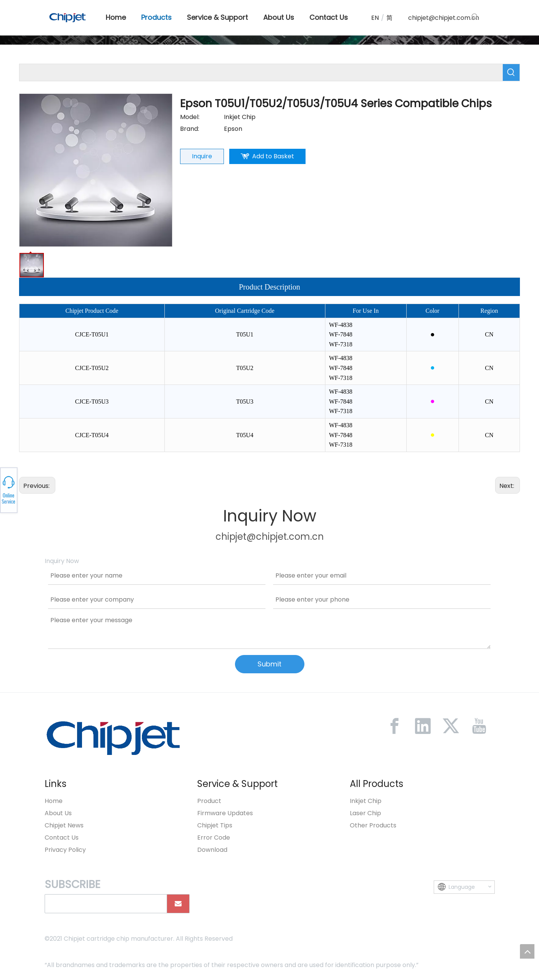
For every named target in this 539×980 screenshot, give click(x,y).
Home (54, 801)
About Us (58, 813)
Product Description (269, 287)
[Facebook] (394, 726)
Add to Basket (273, 156)
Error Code (214, 838)
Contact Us (62, 838)
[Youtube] (479, 726)
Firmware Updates (225, 813)
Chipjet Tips (215, 825)
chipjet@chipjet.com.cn (444, 18)
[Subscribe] (178, 904)
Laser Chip (365, 813)
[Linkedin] (423, 726)
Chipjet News (64, 825)
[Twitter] (451, 726)
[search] (104, 904)
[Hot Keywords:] (475, 17)
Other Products (373, 825)
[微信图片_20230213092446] (113, 738)
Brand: (190, 129)
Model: (190, 117)
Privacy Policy (65, 850)
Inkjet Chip (366, 801)
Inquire (202, 156)
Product (209, 801)
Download (212, 850)
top (527, 951)
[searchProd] (261, 72)
